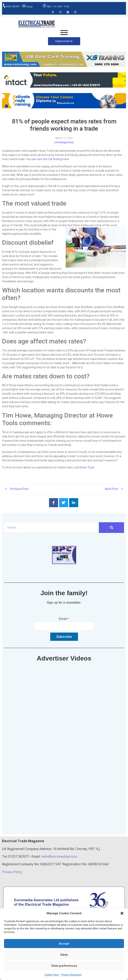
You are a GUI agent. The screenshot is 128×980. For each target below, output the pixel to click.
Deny (64, 955)
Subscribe (64, 637)
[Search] (51, 528)
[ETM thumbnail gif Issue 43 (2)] (64, 563)
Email (30, 7)
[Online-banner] (64, 87)
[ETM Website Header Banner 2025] (64, 66)
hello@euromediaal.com (59, 856)
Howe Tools (87, 467)
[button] (122, 913)
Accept (64, 944)
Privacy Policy (12, 872)
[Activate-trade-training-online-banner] (64, 107)
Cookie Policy (52, 975)
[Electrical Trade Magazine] (37, 24)
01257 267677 (13, 7)
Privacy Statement (71, 975)
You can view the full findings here (48, 159)
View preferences (64, 966)
